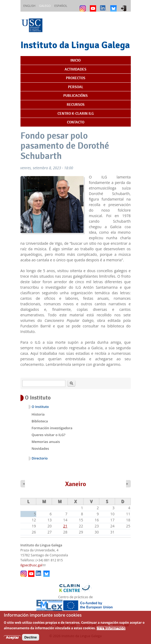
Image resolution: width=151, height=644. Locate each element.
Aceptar (12, 640)
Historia (38, 414)
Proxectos (76, 78)
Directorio (40, 458)
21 (65, 526)
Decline (31, 640)
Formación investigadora (52, 428)
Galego (45, 6)
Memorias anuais (46, 442)
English (29, 6)
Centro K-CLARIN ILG (76, 113)
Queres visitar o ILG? (48, 435)
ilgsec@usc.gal (33, 565)
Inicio (75, 60)
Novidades (40, 448)
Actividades (75, 69)
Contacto (76, 122)
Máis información (111, 631)
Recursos (76, 104)
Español (61, 6)
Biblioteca (40, 421)
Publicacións (75, 96)
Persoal (76, 87)
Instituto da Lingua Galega (75, 45)
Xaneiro (76, 484)
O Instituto (40, 407)
